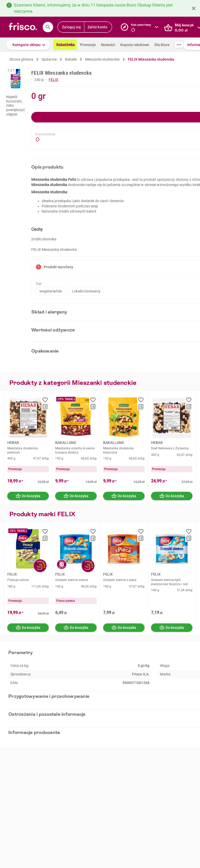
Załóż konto (98, 27)
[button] (28, 45)
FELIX (54, 80)
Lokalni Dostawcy (86, 291)
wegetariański (51, 291)
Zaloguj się (71, 27)
